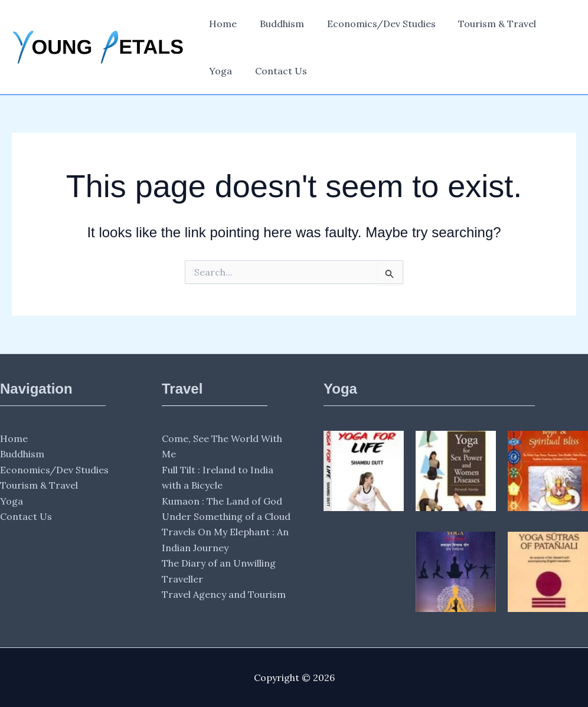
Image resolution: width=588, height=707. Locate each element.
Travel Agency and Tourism (224, 594)
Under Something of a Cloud (226, 516)
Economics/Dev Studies (371, 24)
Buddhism (276, 24)
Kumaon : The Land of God (222, 501)
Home (221, 24)
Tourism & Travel (484, 24)
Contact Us (233, 71)
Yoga (553, 24)
